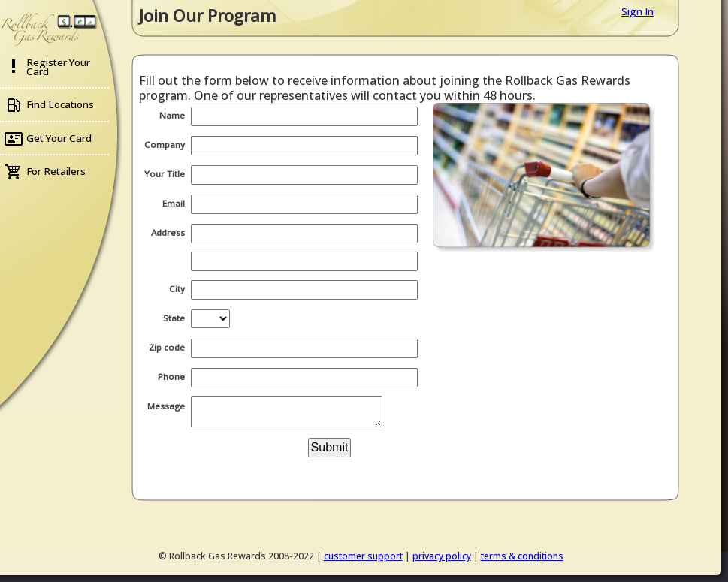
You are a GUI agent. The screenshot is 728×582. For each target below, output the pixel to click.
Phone (171, 377)
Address (168, 232)
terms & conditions (522, 556)
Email (174, 203)
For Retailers (56, 171)
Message (166, 406)
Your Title (165, 174)
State (174, 318)
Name (172, 115)
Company (165, 145)
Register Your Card (58, 67)
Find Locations (60, 104)
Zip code (167, 347)
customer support (363, 556)
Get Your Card (59, 138)
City (177, 289)
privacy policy (442, 556)
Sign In (637, 11)
